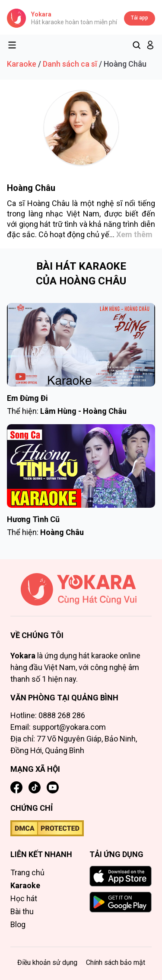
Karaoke (22, 64)
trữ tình (65, 224)
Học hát (24, 898)
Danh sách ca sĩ (70, 64)
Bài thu (22, 911)
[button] (150, 45)
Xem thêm (134, 234)
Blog (18, 924)
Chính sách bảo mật (116, 962)
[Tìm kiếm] (137, 45)
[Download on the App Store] (121, 876)
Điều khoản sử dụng (47, 962)
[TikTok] (35, 787)
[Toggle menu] (12, 45)
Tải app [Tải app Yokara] (140, 18)
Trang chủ (27, 872)
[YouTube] (53, 787)
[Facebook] (16, 787)
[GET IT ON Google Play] (121, 902)
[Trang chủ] (81, 595)
